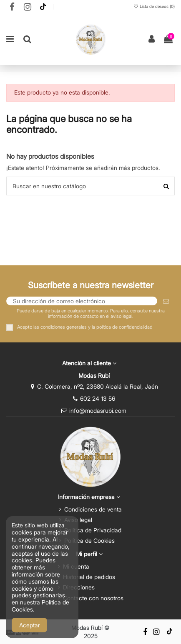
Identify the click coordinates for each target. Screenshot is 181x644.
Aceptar (30, 625)
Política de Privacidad (93, 530)
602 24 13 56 (98, 398)
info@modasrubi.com (98, 411)
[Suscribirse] (166, 301)
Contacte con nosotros (93, 598)
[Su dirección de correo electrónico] (82, 301)
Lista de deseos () (154, 6)
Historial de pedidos (89, 577)
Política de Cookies (89, 540)
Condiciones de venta (93, 509)
